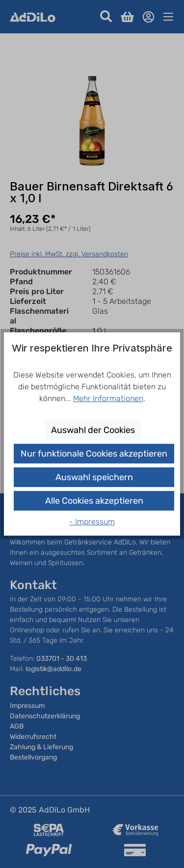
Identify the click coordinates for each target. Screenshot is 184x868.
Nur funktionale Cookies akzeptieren (94, 454)
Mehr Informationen (108, 398)
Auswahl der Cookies (93, 430)
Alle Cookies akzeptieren (94, 501)
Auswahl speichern (94, 477)
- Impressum (92, 522)
